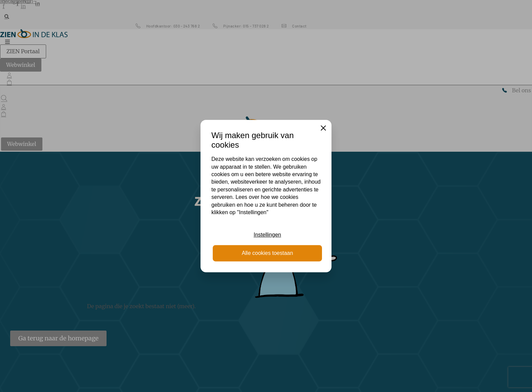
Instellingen (268, 235)
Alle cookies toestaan (267, 253)
